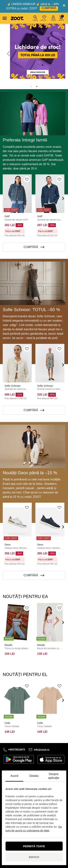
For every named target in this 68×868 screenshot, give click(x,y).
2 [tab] (37, 86)
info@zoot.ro (42, 750)
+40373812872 (17, 750)
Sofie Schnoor (13, 386)
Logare (53, 18)
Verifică (61, 18)
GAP (7, 216)
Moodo (8, 645)
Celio (7, 723)
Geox (8, 545)
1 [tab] (31, 86)
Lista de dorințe (45, 18)
